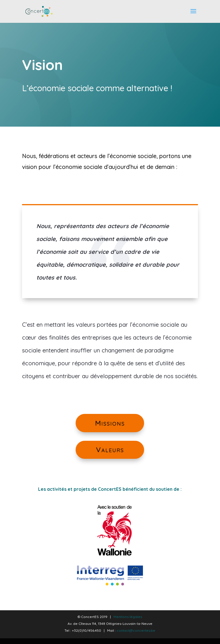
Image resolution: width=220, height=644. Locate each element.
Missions (110, 428)
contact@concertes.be (136, 630)
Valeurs (110, 455)
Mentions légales (128, 617)
